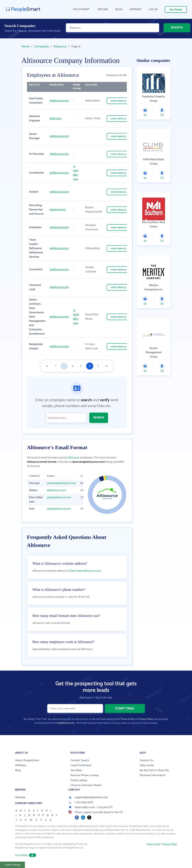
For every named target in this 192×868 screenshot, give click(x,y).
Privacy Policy (146, 719)
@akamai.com (58, 210)
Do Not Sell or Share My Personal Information (154, 773)
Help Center (147, 765)
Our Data (76, 770)
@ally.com (55, 118)
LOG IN (153, 10)
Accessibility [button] (26, 855)
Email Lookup (79, 780)
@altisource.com (59, 101)
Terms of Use (127, 719)
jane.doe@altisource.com (61, 483)
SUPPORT (136, 10)
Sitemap (20, 797)
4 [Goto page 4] (72, 366)
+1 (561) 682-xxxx (76, 173)
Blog (18, 770)
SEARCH (177, 29)
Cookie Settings (13, 865)
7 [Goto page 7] (98, 366)
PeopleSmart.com (66, 723)
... (64, 366)
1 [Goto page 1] (56, 366)
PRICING (103, 10)
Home (26, 47)
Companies (41, 47)
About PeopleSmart (27, 760)
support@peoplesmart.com (88, 797)
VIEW (119, 101)
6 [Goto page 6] (90, 366)
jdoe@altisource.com (59, 497)
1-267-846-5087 (81, 802)
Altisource (60, 47)
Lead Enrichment (81, 765)
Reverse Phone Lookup (85, 775)
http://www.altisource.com (85, 571)
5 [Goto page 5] (81, 366)
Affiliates (21, 765)
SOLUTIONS (81, 10)
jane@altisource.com (59, 509)
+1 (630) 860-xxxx (76, 317)
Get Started (176, 10)
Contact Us (146, 760)
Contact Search (80, 760)
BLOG (119, 10)
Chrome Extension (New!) (86, 785)
